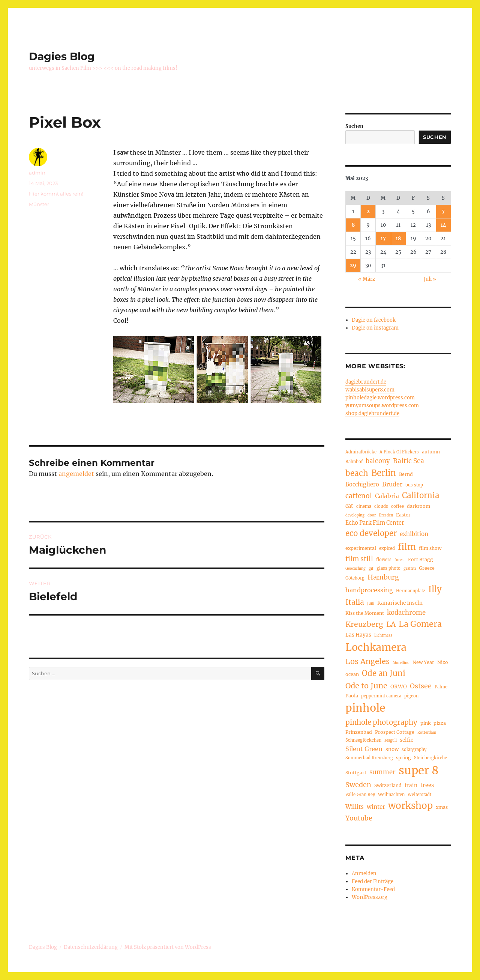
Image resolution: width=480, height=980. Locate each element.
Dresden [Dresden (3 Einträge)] (386, 515)
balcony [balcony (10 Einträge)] (378, 461)
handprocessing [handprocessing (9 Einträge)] (369, 590)
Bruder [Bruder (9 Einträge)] (392, 484)
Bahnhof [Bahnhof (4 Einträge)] (354, 462)
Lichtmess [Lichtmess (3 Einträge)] (383, 635)
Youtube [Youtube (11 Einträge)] (359, 818)
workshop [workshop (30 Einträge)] (410, 806)
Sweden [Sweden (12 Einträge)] (358, 785)
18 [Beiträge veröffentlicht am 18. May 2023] (398, 239)
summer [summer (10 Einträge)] (382, 772)
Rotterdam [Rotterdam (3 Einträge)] (427, 733)
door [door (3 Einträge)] (372, 515)
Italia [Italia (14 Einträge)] (355, 602)
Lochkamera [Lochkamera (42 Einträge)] (376, 647)
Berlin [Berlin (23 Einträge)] (384, 473)
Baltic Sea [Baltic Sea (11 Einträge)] (409, 461)
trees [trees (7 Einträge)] (427, 785)
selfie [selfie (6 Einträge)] (406, 740)
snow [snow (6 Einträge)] (392, 749)
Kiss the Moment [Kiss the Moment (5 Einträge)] (365, 613)
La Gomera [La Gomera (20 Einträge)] (420, 624)
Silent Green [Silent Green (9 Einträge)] (364, 749)
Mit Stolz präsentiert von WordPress (168, 947)
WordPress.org (370, 897)
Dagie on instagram (375, 328)
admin (37, 173)
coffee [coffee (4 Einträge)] (397, 506)
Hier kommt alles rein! (56, 194)
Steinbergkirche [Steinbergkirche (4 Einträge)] (430, 758)
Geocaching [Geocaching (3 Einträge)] (355, 569)
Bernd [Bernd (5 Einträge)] (406, 474)
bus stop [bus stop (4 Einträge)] (414, 485)
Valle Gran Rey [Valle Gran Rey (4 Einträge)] (360, 795)
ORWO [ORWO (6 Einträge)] (399, 687)
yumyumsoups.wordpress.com (382, 406)
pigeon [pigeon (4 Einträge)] (411, 696)
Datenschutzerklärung (91, 947)
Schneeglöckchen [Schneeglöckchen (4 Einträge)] (363, 740)
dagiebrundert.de (366, 382)
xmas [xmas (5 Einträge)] (442, 807)
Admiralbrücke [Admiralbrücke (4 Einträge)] (361, 452)
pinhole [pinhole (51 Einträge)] (365, 708)
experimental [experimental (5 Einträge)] (361, 548)
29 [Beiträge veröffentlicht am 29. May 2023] (353, 266)
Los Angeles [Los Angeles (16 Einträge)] (367, 661)
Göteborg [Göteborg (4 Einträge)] (355, 578)
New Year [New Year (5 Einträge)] (423, 662)
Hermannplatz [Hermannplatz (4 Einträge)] (411, 591)
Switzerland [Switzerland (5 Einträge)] (388, 785)
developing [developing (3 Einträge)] (355, 515)
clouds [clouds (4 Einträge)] (381, 506)
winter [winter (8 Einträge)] (376, 807)
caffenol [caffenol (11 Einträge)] (359, 496)
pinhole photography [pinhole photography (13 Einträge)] (381, 722)
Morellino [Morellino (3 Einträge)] (401, 663)
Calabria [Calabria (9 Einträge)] (387, 496)
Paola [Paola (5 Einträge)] (352, 696)
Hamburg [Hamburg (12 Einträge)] (383, 577)
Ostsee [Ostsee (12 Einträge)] (421, 686)
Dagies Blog (62, 56)
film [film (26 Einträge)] (407, 547)
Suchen (354, 126)
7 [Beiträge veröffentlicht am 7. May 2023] (443, 212)
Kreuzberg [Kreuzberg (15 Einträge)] (364, 624)
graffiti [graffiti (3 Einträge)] (410, 569)
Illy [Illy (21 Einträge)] (435, 589)
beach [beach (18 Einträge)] (357, 473)
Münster (39, 204)
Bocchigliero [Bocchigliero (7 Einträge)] (362, 485)
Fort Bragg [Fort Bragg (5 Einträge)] (421, 559)
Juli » (430, 279)
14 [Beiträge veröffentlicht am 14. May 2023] (443, 225)
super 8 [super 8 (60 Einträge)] (419, 770)
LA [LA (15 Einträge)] (391, 624)
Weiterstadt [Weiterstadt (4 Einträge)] (419, 795)
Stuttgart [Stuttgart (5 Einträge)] (356, 773)
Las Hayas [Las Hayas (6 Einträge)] (358, 635)
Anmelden (364, 874)
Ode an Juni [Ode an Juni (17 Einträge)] (384, 673)
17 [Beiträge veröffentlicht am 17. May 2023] (383, 239)
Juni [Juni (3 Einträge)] (371, 604)
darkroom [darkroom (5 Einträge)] (418, 506)
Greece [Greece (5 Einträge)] (427, 568)
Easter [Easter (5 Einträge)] (403, 515)
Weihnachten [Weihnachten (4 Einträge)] (391, 795)
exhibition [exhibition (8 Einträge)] (414, 534)
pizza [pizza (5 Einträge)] (440, 723)
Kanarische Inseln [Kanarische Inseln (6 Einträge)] (400, 603)
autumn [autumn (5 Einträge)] (431, 452)
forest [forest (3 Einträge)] (400, 560)
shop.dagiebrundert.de (372, 413)
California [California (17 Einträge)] (421, 495)
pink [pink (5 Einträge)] (425, 723)
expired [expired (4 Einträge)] (387, 548)
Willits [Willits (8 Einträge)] (355, 807)
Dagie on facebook (374, 320)
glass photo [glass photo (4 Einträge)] (388, 568)
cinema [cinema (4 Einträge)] (364, 506)
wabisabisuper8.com (370, 390)
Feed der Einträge (373, 881)
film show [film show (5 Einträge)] (430, 548)
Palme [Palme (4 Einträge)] (441, 687)
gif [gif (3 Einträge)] (371, 569)
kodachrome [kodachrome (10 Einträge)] (406, 613)
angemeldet (76, 474)
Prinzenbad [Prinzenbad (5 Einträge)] (359, 732)
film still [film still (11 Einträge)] (359, 559)
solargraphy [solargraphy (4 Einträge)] (414, 750)
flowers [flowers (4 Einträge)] (384, 560)
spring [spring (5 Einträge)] (403, 758)
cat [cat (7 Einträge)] (349, 506)
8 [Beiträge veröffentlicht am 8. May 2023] (353, 225)
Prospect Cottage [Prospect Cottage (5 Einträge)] (395, 732)
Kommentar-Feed (373, 889)
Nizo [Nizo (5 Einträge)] (443, 662)
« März (367, 279)
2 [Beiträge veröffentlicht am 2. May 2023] (368, 212)
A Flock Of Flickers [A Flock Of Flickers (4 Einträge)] (399, 452)
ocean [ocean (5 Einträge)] (352, 674)
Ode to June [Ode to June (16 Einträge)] (366, 686)
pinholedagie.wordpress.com (380, 398)
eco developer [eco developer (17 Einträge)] (371, 533)
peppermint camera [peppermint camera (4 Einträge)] (381, 696)
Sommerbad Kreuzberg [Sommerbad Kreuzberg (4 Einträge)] (369, 758)
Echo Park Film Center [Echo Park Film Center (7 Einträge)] (375, 523)
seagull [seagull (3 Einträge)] (391, 741)
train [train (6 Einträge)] (411, 785)
